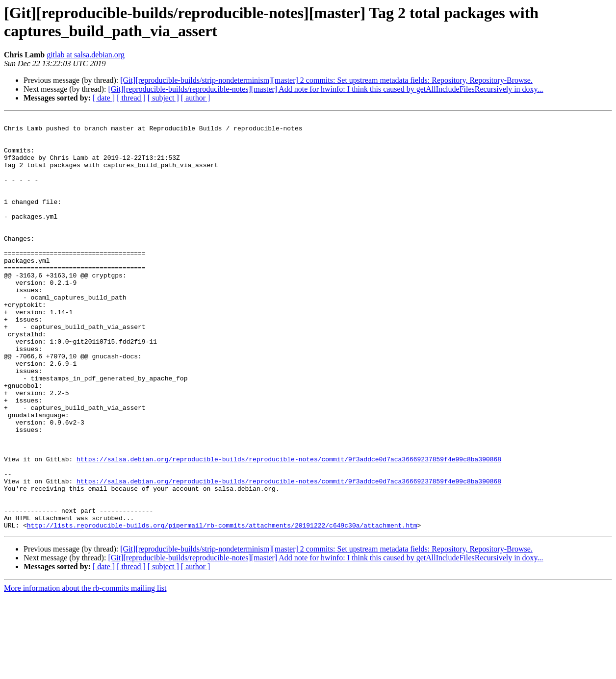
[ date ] (104, 98)
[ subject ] (163, 98)
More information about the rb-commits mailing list (85, 670)
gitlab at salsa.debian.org (86, 55)
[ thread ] (131, 98)
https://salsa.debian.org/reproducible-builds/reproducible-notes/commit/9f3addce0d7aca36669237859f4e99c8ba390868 (289, 528)
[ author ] (196, 98)
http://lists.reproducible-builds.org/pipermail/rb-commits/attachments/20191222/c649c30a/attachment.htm (222, 607)
